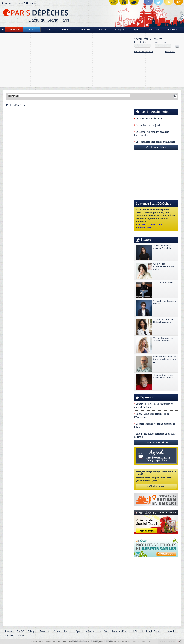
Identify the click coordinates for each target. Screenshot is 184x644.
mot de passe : (161, 42)
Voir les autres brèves (156, 442)
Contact (32, 3)
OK (149, 642)
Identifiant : (140, 42)
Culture (102, 30)
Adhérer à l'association (150, 225)
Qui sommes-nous (12, 3)
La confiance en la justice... (150, 125)
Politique (67, 30)
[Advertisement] (67, 60)
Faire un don (144, 228)
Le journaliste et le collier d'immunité (155, 142)
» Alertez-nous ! (156, 486)
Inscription (170, 52)
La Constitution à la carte (149, 119)
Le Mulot (154, 30)
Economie (84, 30)
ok (177, 46)
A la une (9, 631)
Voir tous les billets (156, 147)
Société (49, 30)
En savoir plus (139, 642)
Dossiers (146, 631)
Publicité (9, 636)
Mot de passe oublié (144, 52)
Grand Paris (14, 30)
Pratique (119, 30)
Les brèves (171, 30)
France (32, 30)
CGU (135, 631)
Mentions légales (121, 631)
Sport (137, 30)
